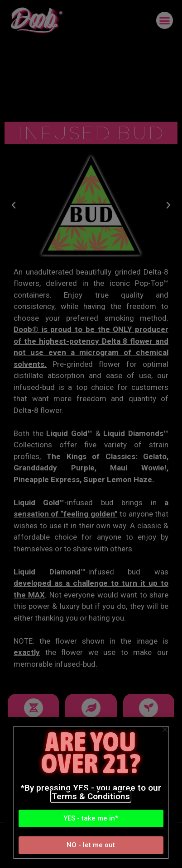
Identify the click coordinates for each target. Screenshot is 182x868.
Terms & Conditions (91, 796)
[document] (91, 434)
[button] (91, 818)
